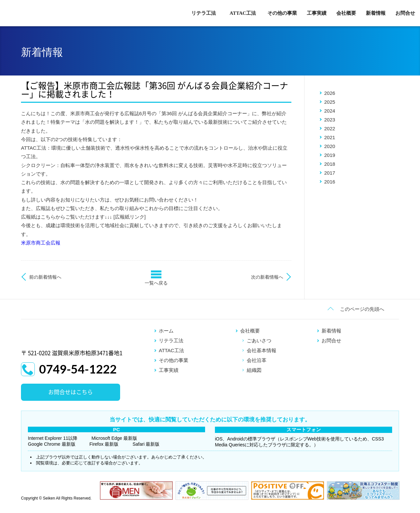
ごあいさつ (259, 341)
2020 (330, 146)
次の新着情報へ (267, 277)
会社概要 (346, 13)
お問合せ (405, 13)
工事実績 (317, 13)
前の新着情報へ (45, 277)
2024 (330, 111)
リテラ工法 (204, 13)
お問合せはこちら (71, 392)
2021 (330, 137)
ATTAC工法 (243, 13)
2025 (330, 102)
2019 (330, 155)
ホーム (166, 331)
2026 (330, 93)
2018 (330, 164)
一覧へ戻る (156, 283)
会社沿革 (257, 360)
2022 (330, 128)
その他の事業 (282, 13)
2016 (330, 182)
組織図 (254, 370)
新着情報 (376, 13)
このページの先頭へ (362, 309)
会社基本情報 (262, 350)
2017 (330, 173)
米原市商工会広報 (41, 243)
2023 (330, 120)
